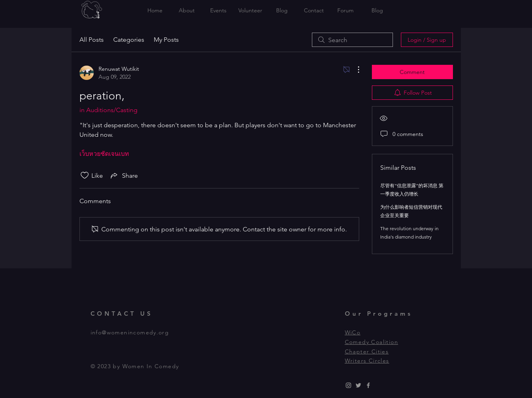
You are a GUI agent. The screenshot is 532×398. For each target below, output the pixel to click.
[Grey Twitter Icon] (358, 385)
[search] (352, 40)
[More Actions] (354, 70)
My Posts (166, 40)
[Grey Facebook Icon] (368, 385)
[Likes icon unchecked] (85, 175)
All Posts (92, 40)
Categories (129, 40)
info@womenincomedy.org (130, 332)
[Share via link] (124, 175)
